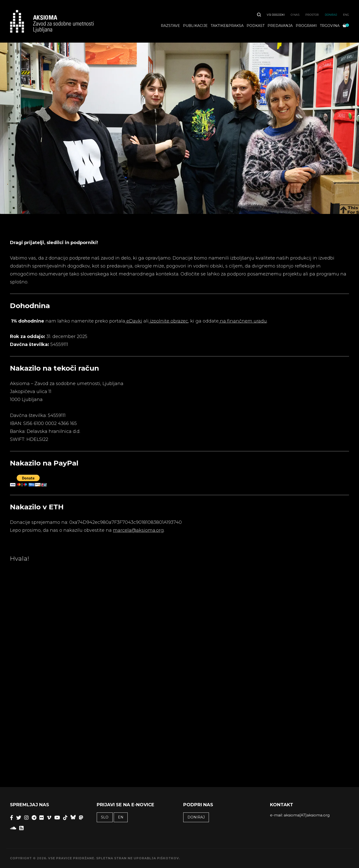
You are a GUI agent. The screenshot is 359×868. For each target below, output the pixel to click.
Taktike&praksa (227, 26)
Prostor (312, 15)
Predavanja (280, 26)
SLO (105, 817)
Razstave (170, 26)
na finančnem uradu (243, 321)
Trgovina (330, 26)
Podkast (256, 26)
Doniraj (331, 15)
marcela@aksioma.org (138, 530)
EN (121, 817)
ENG (346, 15)
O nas (295, 15)
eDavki (134, 321)
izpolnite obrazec (168, 321)
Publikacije (195, 26)
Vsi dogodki (276, 15)
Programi (306, 26)
